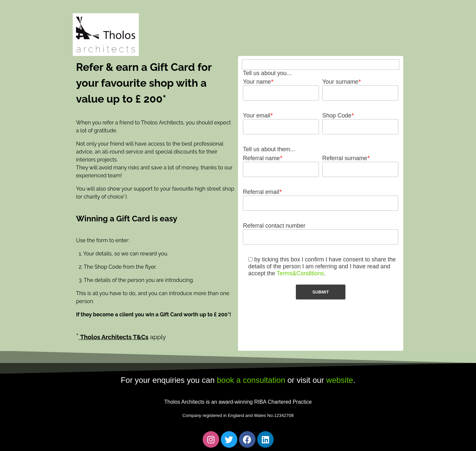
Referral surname (346, 158)
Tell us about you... (267, 73)
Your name (258, 82)
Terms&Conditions (300, 273)
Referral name (262, 158)
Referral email (262, 192)
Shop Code (338, 115)
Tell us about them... (269, 149)
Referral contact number (274, 226)
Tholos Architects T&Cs (114, 337)
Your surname (341, 82)
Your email (258, 115)
